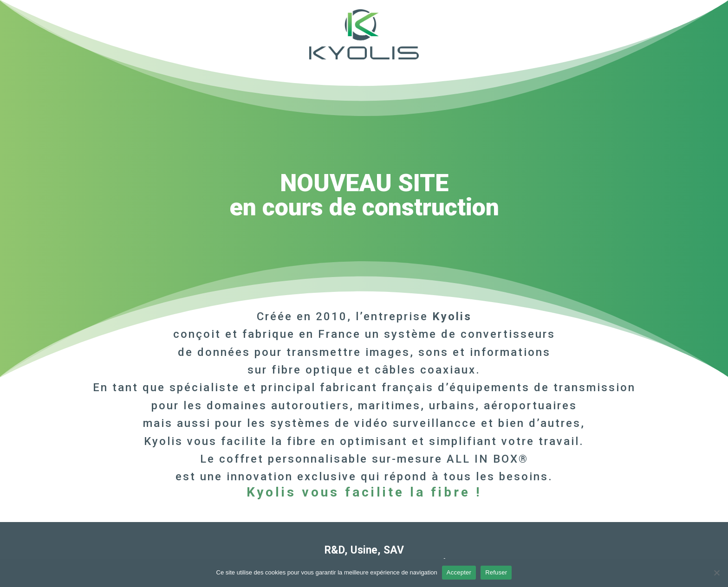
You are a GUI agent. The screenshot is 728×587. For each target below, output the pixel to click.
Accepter (459, 572)
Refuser (496, 572)
